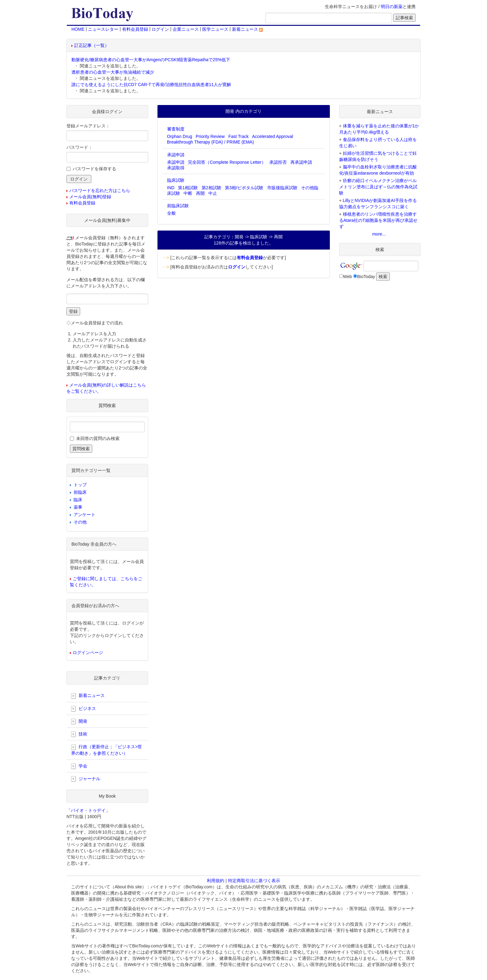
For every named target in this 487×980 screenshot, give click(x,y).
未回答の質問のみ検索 (98, 438)
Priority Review (210, 136)
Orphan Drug (180, 136)
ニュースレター (103, 29)
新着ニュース (248, 29)
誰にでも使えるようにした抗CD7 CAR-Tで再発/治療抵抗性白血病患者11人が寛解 (151, 85)
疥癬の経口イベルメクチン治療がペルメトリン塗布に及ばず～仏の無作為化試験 (378, 187)
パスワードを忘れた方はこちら (100, 190)
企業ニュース (186, 29)
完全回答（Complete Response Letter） (227, 162)
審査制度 (176, 129)
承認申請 (176, 155)
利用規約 (216, 881)
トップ (80, 485)
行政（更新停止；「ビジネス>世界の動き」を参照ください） (107, 750)
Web (348, 277)
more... (379, 234)
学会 (79, 766)
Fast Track (238, 136)
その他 (80, 522)
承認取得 (176, 168)
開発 (79, 721)
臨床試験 (176, 180)
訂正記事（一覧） (92, 45)
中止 (213, 193)
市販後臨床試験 (282, 188)
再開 (200, 193)
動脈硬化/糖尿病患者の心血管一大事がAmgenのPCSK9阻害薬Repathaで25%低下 (151, 60)
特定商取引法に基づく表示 (254, 881)
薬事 (78, 507)
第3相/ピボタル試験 (244, 188)
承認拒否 (278, 162)
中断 (188, 193)
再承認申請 (301, 162)
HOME (78, 29)
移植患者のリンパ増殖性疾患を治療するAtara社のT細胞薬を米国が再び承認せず (378, 220)
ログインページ (88, 653)
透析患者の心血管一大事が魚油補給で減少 (113, 72)
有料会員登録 (135, 29)
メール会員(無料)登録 (90, 197)
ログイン (160, 29)
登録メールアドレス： (88, 126)
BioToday (366, 277)
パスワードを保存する (94, 169)
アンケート (84, 515)
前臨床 (80, 492)
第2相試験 (212, 188)
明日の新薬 (392, 7)
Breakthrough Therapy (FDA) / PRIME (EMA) (211, 142)
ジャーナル (86, 779)
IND (171, 188)
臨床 (78, 500)
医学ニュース (215, 29)
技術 (79, 734)
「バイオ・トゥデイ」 (88, 810)
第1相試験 (188, 188)
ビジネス (84, 709)
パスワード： (80, 147)
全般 (171, 213)
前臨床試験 (178, 206)
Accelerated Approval (272, 136)
